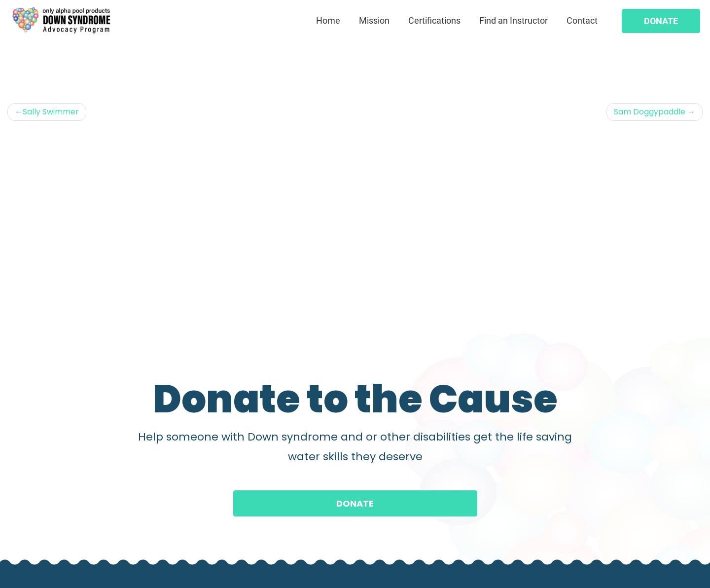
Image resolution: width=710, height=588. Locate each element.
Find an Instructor (514, 20)
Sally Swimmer (51, 112)
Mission (374, 20)
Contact (582, 20)
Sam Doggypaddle (650, 112)
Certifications (434, 20)
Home (328, 20)
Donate (661, 21)
